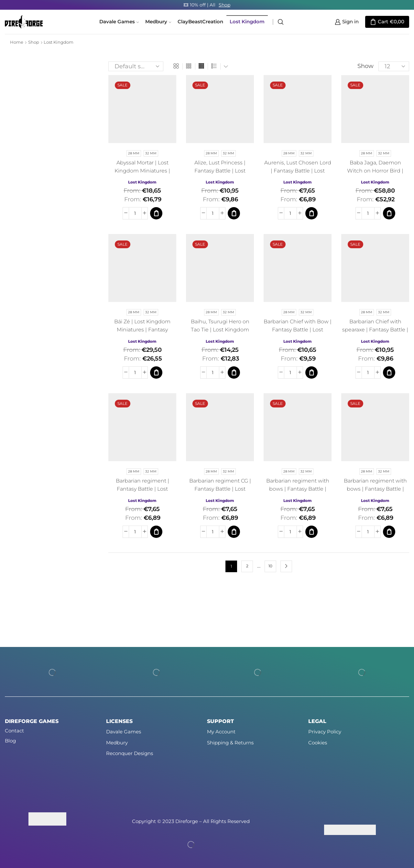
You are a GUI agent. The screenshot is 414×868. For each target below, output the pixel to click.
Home (17, 42)
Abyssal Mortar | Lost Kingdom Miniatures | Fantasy (142, 171)
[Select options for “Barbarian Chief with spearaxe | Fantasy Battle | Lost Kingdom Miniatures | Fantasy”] (389, 373)
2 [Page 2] (247, 566)
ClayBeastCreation (200, 22)
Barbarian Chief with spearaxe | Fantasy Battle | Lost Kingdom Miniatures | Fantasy (375, 334)
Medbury (158, 22)
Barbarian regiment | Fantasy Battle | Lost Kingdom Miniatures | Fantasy (142, 493)
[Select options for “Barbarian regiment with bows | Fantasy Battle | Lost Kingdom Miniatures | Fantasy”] (311, 532)
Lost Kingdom (247, 22)
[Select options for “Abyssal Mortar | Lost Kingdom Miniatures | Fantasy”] (156, 213)
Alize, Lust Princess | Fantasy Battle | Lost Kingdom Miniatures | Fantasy (220, 175)
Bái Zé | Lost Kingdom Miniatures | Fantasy (142, 326)
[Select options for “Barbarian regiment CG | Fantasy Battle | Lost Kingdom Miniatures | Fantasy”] (234, 532)
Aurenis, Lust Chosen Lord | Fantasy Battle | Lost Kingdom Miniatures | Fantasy (298, 175)
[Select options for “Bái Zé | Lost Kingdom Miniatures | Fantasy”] (156, 373)
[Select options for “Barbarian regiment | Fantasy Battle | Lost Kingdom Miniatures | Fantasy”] (156, 532)
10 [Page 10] (270, 566)
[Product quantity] (135, 213)
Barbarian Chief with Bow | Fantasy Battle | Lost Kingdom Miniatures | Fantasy (298, 334)
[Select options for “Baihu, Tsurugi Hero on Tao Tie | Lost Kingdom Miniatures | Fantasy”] (234, 373)
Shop (224, 5)
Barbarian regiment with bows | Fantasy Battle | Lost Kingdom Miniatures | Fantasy (298, 493)
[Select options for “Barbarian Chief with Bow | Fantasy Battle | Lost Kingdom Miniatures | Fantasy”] (311, 373)
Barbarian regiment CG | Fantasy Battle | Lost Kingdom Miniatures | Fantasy (220, 493)
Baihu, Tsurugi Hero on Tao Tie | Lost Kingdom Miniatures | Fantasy (220, 330)
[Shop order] (136, 66)
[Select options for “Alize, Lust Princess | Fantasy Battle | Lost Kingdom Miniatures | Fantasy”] (234, 213)
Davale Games (119, 22)
